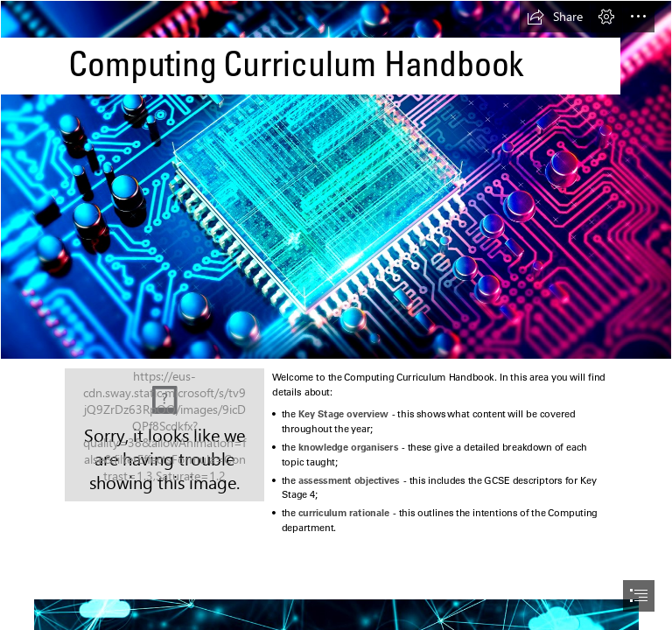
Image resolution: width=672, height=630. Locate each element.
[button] (555, 17)
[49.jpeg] (336, 180)
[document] (336, 315)
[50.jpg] (164, 435)
